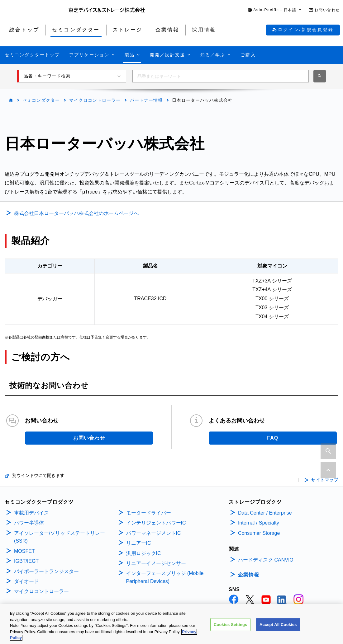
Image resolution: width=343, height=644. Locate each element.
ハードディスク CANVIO (266, 560)
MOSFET (24, 551)
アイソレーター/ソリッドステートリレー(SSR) (60, 537)
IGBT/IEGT (26, 561)
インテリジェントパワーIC (156, 523)
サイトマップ (325, 480)
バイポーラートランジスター (46, 571)
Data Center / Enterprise (265, 513)
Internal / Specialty (259, 523)
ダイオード (26, 581)
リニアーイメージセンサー (156, 563)
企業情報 (249, 575)
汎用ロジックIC (144, 553)
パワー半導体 (29, 523)
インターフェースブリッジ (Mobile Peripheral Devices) (165, 577)
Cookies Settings (231, 627)
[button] (275, 10)
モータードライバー (149, 513)
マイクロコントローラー (95, 100)
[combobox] (221, 76)
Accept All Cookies (278, 627)
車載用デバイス (31, 513)
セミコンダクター (41, 100)
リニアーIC (139, 543)
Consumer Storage (259, 533)
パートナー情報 (146, 100)
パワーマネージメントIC (154, 533)
